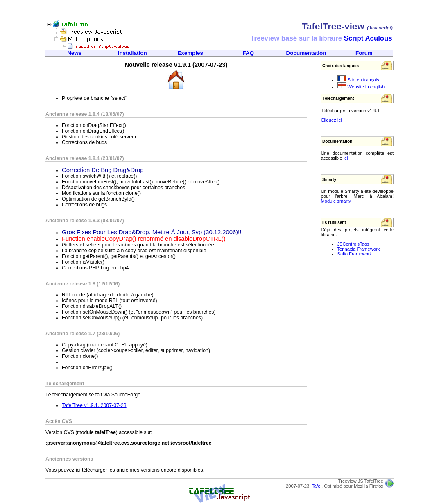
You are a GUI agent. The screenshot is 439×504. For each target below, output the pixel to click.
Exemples (190, 53)
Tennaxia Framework (359, 249)
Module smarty (336, 201)
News (74, 53)
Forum (364, 53)
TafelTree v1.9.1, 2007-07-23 (94, 405)
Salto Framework (355, 254)
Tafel (317, 486)
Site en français (363, 80)
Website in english (366, 87)
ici (346, 158)
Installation (132, 53)
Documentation (306, 53)
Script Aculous (368, 38)
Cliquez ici (332, 120)
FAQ (248, 53)
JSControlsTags (353, 244)
